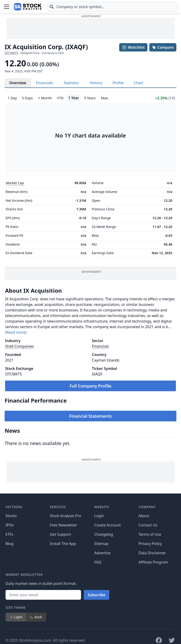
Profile (118, 83)
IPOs (10, 525)
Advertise (102, 553)
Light (16, 617)
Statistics (71, 83)
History (96, 83)
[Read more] (16, 332)
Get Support (61, 534)
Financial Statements (90, 416)
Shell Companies (19, 346)
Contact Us (148, 525)
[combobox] (113, 7)
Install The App (63, 544)
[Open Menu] (6, 7)
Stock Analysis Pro (66, 516)
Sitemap (101, 544)
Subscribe (97, 595)
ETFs (9, 534)
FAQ (98, 562)
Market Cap (15, 183)
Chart (139, 83)
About (144, 516)
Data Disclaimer (152, 553)
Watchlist (133, 47)
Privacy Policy (150, 544)
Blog (9, 544)
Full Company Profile (91, 386)
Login (99, 516)
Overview (18, 83)
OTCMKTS (11, 53)
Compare (163, 47)
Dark (36, 617)
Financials (44, 83)
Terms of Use (150, 534)
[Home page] (28, 7)
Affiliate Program (153, 562)
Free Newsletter (64, 525)
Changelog (104, 534)
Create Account (107, 525)
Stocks (11, 516)
